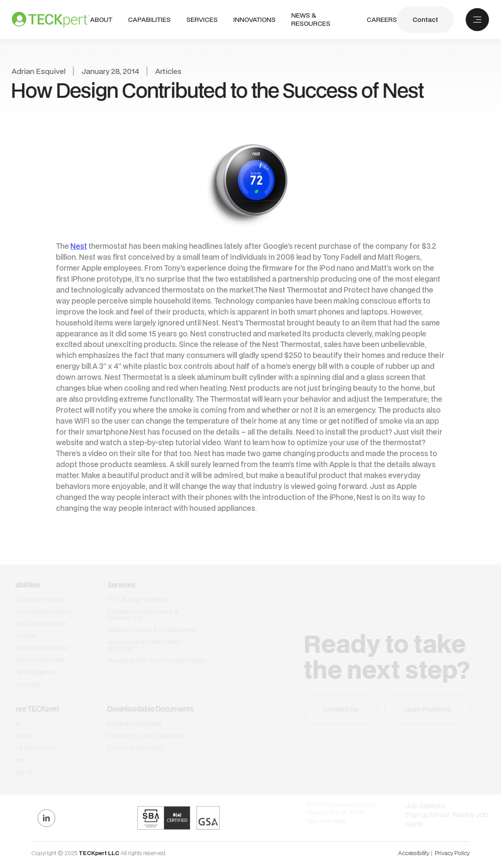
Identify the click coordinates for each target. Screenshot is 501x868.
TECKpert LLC (100, 853)
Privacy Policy (452, 853)
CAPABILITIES (149, 19)
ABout (101, 20)
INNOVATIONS (254, 20)
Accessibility (414, 853)
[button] (149, 20)
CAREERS (382, 20)
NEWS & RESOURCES (311, 20)
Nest (79, 246)
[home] (51, 20)
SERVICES (202, 19)
